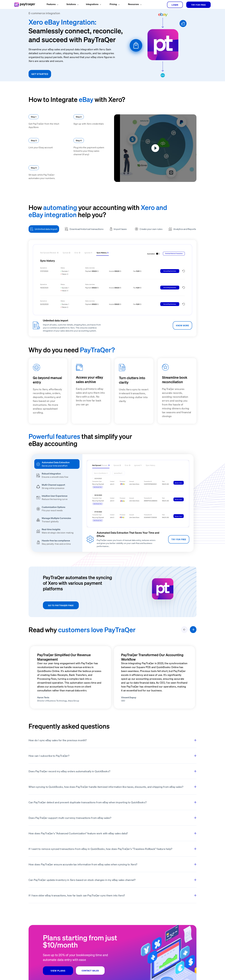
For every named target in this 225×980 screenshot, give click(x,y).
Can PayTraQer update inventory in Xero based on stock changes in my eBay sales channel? (113, 880)
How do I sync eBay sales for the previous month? (113, 740)
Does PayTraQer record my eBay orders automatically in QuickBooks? (113, 771)
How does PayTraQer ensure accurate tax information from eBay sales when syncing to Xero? (113, 864)
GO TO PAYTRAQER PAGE (61, 605)
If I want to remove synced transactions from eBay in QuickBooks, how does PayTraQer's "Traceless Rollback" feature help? (113, 849)
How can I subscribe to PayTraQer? (113, 756)
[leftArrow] (184, 630)
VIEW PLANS (58, 971)
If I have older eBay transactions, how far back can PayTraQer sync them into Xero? (113, 895)
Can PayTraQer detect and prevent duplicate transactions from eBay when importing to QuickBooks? (113, 802)
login (175, 5)
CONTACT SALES (90, 971)
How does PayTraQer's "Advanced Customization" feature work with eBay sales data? (113, 833)
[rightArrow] (193, 630)
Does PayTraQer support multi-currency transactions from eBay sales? (113, 818)
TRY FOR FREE (198, 5)
